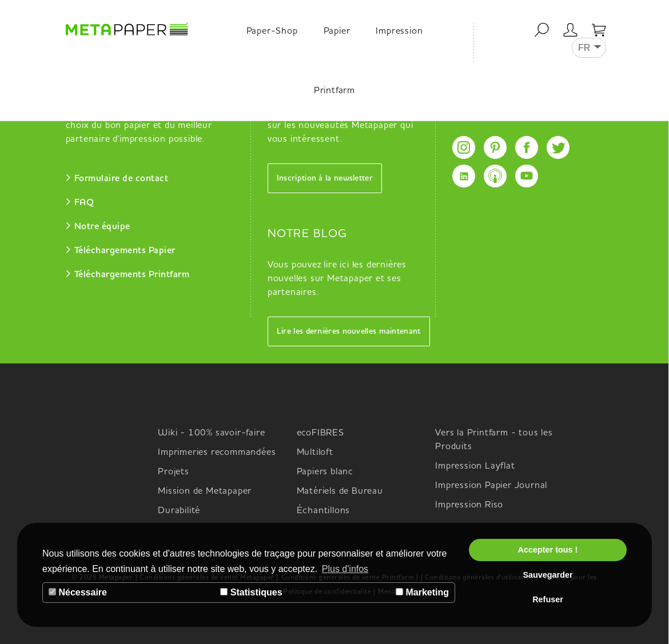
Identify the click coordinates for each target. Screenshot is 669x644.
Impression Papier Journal (491, 486)
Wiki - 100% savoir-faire (211, 433)
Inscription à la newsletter (325, 178)
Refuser (548, 599)
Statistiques (251, 592)
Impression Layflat (475, 466)
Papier (337, 31)
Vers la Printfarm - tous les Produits (494, 440)
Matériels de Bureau (340, 491)
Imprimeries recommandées (217, 453)
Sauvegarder (547, 575)
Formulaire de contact (122, 179)
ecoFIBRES (320, 433)
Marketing (422, 592)
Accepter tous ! (548, 550)
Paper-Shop (272, 31)
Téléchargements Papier (125, 251)
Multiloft (315, 453)
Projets (174, 472)
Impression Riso (469, 505)
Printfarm (334, 91)
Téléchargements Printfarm (132, 275)
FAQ (84, 203)
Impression (399, 31)
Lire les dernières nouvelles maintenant (349, 331)
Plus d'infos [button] (345, 569)
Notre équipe (102, 227)
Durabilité (179, 511)
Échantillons (324, 511)
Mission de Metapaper (205, 491)
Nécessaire (78, 592)
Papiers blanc (325, 472)
